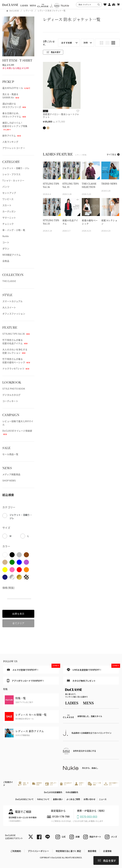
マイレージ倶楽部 (94, 784)
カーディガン (9, 211)
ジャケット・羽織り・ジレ (16, 168)
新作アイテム (12, 136)
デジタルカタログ (11, 395)
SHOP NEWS (9, 480)
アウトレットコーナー (14, 148)
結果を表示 (18, 614)
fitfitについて (43, 799)
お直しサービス (51, 784)
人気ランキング (10, 142)
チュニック (8, 224)
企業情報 (107, 851)
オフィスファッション (14, 314)
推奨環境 (92, 851)
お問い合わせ (89, 799)
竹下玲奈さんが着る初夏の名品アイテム (15, 342)
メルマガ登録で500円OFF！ (33, 668)
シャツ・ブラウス (11, 174)
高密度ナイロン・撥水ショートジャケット (61, 116)
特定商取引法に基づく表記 (68, 851)
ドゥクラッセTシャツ (16, 368)
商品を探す (107, 861)
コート (6, 242)
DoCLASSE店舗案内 (53, 792)
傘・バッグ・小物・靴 (14, 230)
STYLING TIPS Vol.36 (16, 334)
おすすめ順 (67, 43)
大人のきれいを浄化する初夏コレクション (15, 351)
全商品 (6, 261)
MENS (33, 6)
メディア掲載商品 (11, 474)
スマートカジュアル (13, 301)
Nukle (6, 236)
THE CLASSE (9, 281)
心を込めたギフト (66, 784)
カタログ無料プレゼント (81, 681)
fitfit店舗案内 (72, 792)
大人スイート (9, 307)
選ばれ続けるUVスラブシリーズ (14, 105)
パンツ (6, 187)
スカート (7, 205)
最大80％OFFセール (16, 88)
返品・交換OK (23, 784)
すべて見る (111, 154)
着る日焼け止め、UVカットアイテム (14, 115)
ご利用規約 (16, 851)
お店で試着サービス (111, 784)
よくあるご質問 (73, 799)
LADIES (24, 6)
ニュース (103, 799)
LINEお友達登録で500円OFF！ (93, 668)
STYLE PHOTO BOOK (14, 389)
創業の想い (58, 799)
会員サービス (80, 784)
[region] (61, 5)
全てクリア (18, 623)
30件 (86, 43)
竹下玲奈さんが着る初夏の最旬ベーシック (16, 361)
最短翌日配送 (37, 784)
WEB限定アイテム (12, 255)
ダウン (6, 248)
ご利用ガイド (8, 784)
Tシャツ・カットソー (13, 180)
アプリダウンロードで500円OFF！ (26, 681)
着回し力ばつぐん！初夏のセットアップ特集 (15, 126)
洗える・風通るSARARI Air (11, 96)
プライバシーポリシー (38, 851)
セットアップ (9, 193)
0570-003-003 (89, 817)
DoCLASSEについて (24, 799)
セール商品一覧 (10, 454)
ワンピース (8, 199)
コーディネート (10, 401)
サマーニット (9, 218)
